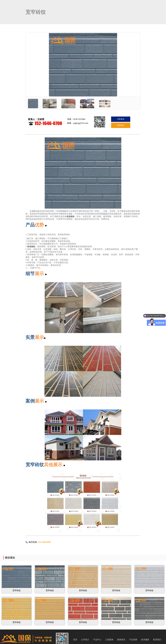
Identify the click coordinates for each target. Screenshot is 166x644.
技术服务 (145, 640)
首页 (75, 640)
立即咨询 (121, 119)
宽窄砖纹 (17, 590)
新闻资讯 (121, 640)
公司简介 (85, 640)
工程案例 (109, 640)
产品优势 (133, 640)
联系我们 (121, 125)
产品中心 (97, 640)
